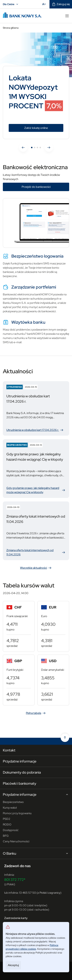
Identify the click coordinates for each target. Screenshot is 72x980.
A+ (45, 4)
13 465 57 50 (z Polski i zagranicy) (40, 893)
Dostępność (11, 830)
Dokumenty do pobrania (22, 772)
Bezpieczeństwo (13, 802)
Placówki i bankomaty (20, 783)
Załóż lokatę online (44, 128)
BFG (6, 836)
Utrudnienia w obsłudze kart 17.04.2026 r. (35, 430)
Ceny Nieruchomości (16, 841)
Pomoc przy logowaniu (17, 813)
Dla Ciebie (11, 4)
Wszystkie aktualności (36, 568)
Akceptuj (13, 965)
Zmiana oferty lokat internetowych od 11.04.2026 (36, 552)
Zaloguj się (61, 4)
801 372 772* (15, 880)
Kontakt (9, 750)
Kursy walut (10, 808)
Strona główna (11, 28)
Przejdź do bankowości (36, 187)
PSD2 (7, 819)
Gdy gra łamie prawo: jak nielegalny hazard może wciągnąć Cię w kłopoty (36, 490)
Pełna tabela (36, 713)
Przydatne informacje (20, 761)
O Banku (36, 854)
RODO (7, 824)
